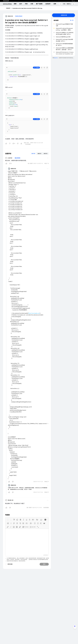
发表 (44, 564)
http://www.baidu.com (34, 313)
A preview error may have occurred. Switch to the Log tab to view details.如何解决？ (28, 8)
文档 (64, 4)
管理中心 (69, 4)
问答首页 (8, 8)
